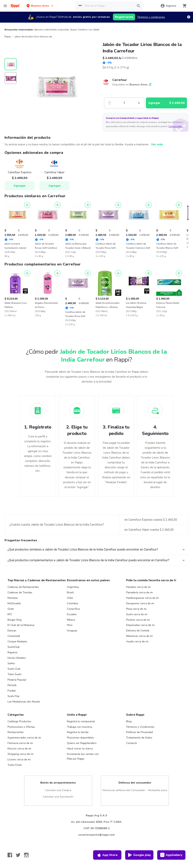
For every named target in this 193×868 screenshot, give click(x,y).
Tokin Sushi (14, 674)
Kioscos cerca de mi (19, 749)
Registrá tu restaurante (81, 721)
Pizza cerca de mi (136, 609)
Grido (11, 609)
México (71, 620)
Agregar (20, 186)
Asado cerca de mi (137, 641)
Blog (129, 721)
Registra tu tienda (78, 732)
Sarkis (11, 663)
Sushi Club (14, 669)
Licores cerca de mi (19, 759)
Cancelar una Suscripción (58, 797)
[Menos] (110, 103)
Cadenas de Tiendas (20, 592)
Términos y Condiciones (140, 727)
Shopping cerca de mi (20, 754)
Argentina (73, 587)
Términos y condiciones (151, 17)
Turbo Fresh (15, 765)
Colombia (72, 603)
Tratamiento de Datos (139, 738)
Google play (139, 855)
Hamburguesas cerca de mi (142, 598)
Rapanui (12, 652)
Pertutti (12, 685)
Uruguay (72, 631)
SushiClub (14, 647)
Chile (70, 598)
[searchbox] (108, 6)
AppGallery (171, 855)
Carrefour (83, 30)
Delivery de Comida (138, 631)
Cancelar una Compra (58, 790)
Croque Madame (17, 641)
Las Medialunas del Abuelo (24, 702)
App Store (107, 855)
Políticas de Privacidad (139, 732)
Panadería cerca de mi (139, 592)
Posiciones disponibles (80, 738)
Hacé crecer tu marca (80, 749)
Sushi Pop (13, 696)
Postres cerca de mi (138, 620)
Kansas (12, 631)
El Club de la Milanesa (21, 625)
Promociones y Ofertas (21, 727)
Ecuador (72, 614)
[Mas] (139, 103)
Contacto (132, 743)
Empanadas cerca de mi (140, 625)
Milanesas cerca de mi (139, 636)
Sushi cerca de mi (137, 614)
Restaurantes (16, 732)
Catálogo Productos (19, 721)
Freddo (12, 691)
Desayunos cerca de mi (140, 603)
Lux (90, 30)
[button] (40, 6)
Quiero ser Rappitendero (82, 743)
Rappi (8, 37)
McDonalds (14, 603)
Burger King (15, 620)
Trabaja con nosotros (80, 727)
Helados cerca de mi (138, 587)
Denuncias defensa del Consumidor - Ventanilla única (135, 790)
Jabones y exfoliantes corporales (52, 30)
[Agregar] (27, 205)
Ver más (157, 144)
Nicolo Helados (17, 658)
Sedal (96, 30)
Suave (73, 30)
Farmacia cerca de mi (20, 743)
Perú (70, 625)
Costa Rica (73, 609)
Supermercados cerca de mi (24, 738)
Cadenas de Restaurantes (23, 587)
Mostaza (13, 598)
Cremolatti (14, 636)
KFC (10, 614)
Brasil (70, 592)
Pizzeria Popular (17, 680)
